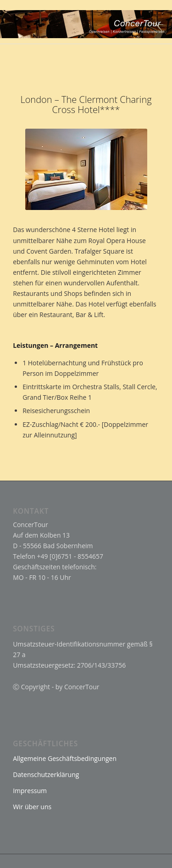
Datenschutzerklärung (46, 774)
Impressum (30, 791)
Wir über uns (32, 807)
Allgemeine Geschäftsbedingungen (65, 758)
